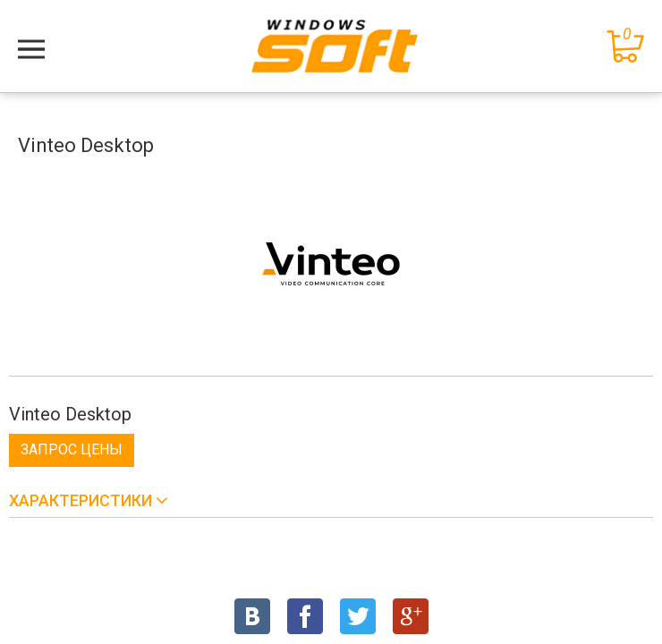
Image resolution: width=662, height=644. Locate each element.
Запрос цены (72, 449)
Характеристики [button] (82, 500)
